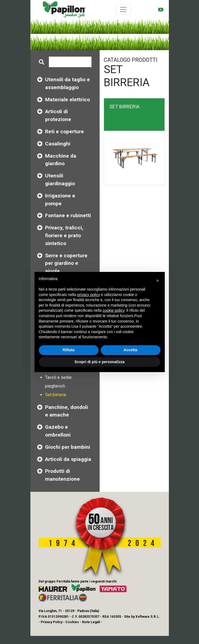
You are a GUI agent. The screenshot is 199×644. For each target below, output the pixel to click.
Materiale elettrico (67, 100)
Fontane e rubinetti (68, 215)
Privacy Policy (52, 622)
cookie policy (113, 310)
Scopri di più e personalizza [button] (99, 362)
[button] (158, 281)
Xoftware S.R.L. (148, 617)
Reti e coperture (64, 131)
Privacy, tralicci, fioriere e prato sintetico (64, 235)
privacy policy (89, 295)
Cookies (72, 622)
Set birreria (56, 395)
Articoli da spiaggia (68, 459)
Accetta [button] (130, 350)
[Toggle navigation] (123, 9)
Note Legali (91, 622)
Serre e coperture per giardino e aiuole (66, 263)
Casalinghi (58, 144)
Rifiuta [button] (69, 350)
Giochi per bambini (68, 447)
